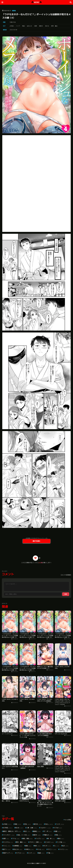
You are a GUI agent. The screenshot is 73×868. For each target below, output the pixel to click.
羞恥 (28, 846)
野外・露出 (54, 26)
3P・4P (48, 831)
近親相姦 (18, 846)
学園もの (48, 835)
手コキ (47, 846)
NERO (37, 2)
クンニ (7, 846)
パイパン (64, 849)
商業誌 (14, 11)
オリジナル (8, 842)
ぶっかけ (49, 842)
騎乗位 (37, 831)
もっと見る (68, 820)
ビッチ (32, 853)
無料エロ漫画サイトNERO (39, 863)
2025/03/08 (13, 30)
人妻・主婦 (32, 828)
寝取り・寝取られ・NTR (12, 831)
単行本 (38, 824)
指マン (7, 849)
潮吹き (41, 26)
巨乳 (28, 824)
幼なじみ (29, 26)
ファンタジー (9, 835)
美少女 (47, 26)
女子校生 (8, 828)
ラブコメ (20, 853)
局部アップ (8, 853)
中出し (49, 824)
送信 (66, 594)
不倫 (51, 853)
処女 (27, 831)
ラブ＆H (58, 828)
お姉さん (30, 849)
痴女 (37, 846)
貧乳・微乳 (28, 838)
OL (57, 846)
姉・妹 (51, 838)
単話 (23, 26)
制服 (58, 831)
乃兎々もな (13, 22)
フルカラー (45, 828)
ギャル (41, 849)
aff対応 (12, 26)
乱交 (65, 846)
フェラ (60, 824)
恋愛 (36, 26)
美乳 (59, 835)
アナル (16, 838)
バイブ (18, 26)
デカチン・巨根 (36, 842)
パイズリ (40, 838)
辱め (61, 838)
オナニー (52, 849)
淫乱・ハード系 (24, 835)
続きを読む (36, 541)
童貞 (41, 853)
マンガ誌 (61, 842)
